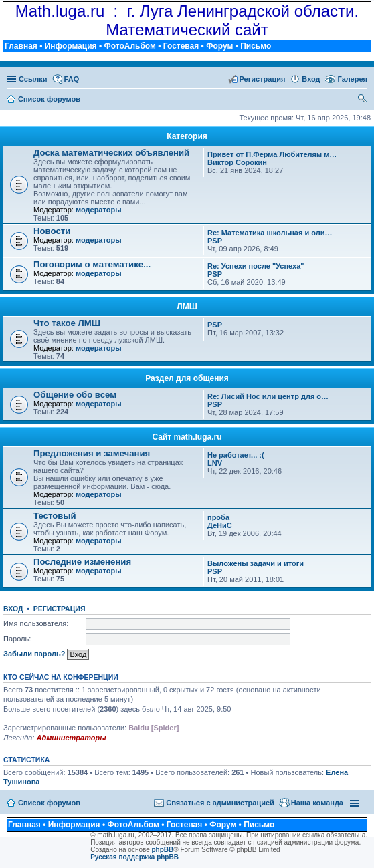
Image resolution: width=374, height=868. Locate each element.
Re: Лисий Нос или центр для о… (268, 396)
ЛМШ (187, 307)
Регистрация (60, 609)
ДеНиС (220, 525)
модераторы (99, 210)
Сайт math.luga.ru (187, 437)
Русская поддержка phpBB (134, 857)
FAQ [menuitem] (72, 79)
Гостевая (181, 46)
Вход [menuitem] (311, 79)
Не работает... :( (236, 455)
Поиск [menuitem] (363, 100)
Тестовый (55, 516)
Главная (21, 46)
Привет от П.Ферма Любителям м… (272, 154)
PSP (215, 241)
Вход (13, 609)
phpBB (163, 850)
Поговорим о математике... (92, 264)
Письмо (256, 46)
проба (218, 517)
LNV (215, 463)
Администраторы (71, 738)
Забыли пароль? (34, 654)
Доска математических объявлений (111, 153)
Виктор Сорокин (237, 162)
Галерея (353, 79)
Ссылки (33, 79)
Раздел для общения (187, 378)
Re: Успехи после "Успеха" (256, 266)
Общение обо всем (75, 395)
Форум (219, 46)
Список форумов (49, 803)
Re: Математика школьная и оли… (270, 233)
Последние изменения (82, 562)
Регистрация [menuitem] (263, 79)
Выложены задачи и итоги (256, 563)
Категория (187, 136)
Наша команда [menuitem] (317, 803)
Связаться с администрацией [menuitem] (220, 803)
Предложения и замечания (92, 453)
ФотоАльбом (129, 46)
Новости (52, 231)
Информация (71, 46)
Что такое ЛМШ (67, 323)
